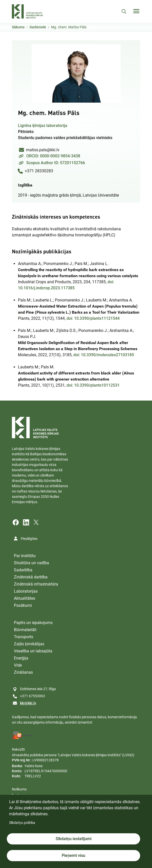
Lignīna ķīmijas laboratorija (43, 126)
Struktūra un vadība (31, 563)
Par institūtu (25, 556)
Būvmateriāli (25, 630)
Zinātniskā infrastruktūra (36, 584)
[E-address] (22, 735)
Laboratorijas (26, 591)
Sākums (18, 27)
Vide (18, 665)
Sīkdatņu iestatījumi (74, 839)
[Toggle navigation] (136, 11)
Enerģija (21, 658)
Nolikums (19, 789)
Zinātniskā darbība (31, 577)
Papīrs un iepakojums (33, 623)
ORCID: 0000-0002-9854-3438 (53, 156)
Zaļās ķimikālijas (29, 644)
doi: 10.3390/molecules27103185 (104, 355)
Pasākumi (23, 605)
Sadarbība (23, 570)
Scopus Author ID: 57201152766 (56, 163)
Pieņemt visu (73, 855)
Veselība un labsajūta (33, 651)
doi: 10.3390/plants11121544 (93, 318)
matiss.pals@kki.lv (43, 150)
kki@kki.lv (28, 703)
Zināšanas (23, 672)
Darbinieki (38, 27)
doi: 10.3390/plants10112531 (93, 385)
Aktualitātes (25, 598)
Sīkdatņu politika (22, 823)
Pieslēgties (29, 539)
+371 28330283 (39, 171)
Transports (24, 637)
